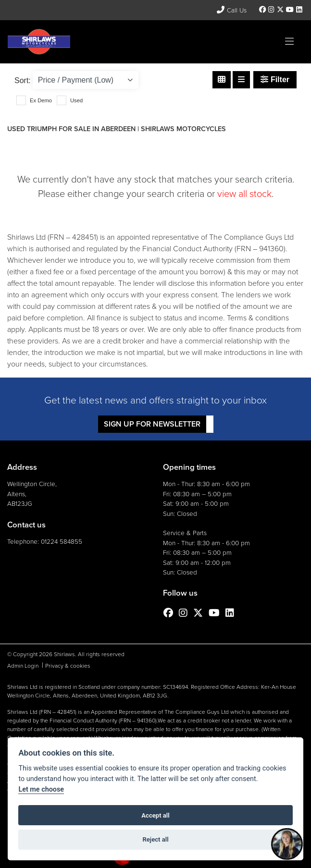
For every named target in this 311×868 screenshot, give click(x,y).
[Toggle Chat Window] (287, 844)
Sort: (23, 80)
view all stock (244, 194)
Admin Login (23, 666)
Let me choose (41, 789)
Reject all (155, 839)
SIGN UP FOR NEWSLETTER (152, 424)
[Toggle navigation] (289, 42)
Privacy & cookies (68, 666)
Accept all (155, 815)
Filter (275, 79)
